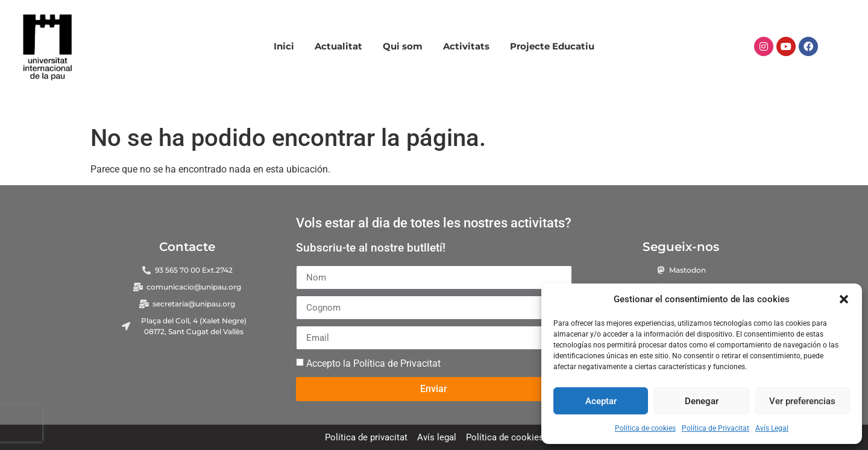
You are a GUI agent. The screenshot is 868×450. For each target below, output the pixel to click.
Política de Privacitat (715, 428)
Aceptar (601, 401)
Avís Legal (772, 428)
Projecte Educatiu (552, 46)
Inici (284, 46)
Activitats (466, 46)
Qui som (403, 46)
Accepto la (373, 363)
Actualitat (338, 46)
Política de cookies (645, 428)
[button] (844, 299)
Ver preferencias (802, 401)
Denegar (702, 401)
